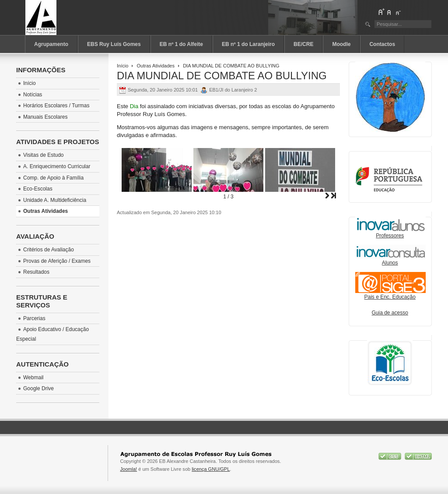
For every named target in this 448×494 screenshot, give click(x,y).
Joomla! (129, 469)
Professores (390, 233)
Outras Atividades (156, 66)
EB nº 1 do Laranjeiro (248, 44)
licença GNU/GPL (211, 469)
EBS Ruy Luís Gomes (114, 44)
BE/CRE (303, 44)
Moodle (341, 44)
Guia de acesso (390, 313)
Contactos (382, 44)
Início (122, 66)
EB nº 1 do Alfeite (181, 44)
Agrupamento (51, 44)
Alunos (390, 263)
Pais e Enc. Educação (390, 294)
